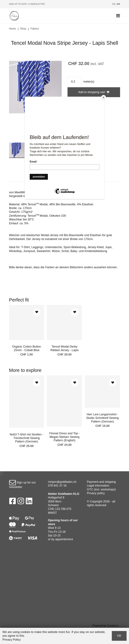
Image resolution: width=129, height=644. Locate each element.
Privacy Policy (12, 640)
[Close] (104, 97)
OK (119, 636)
